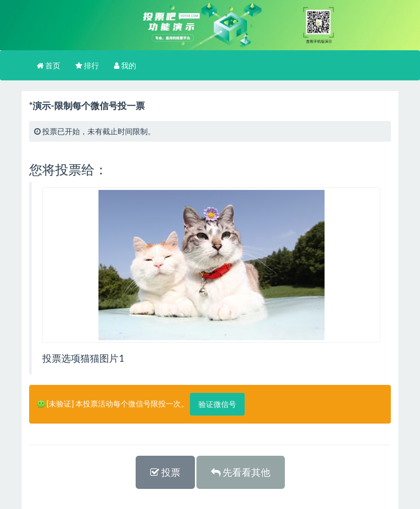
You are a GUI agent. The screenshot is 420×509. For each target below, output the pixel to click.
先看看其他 (241, 472)
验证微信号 (217, 404)
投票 (165, 472)
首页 (48, 65)
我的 (125, 65)
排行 (87, 65)
